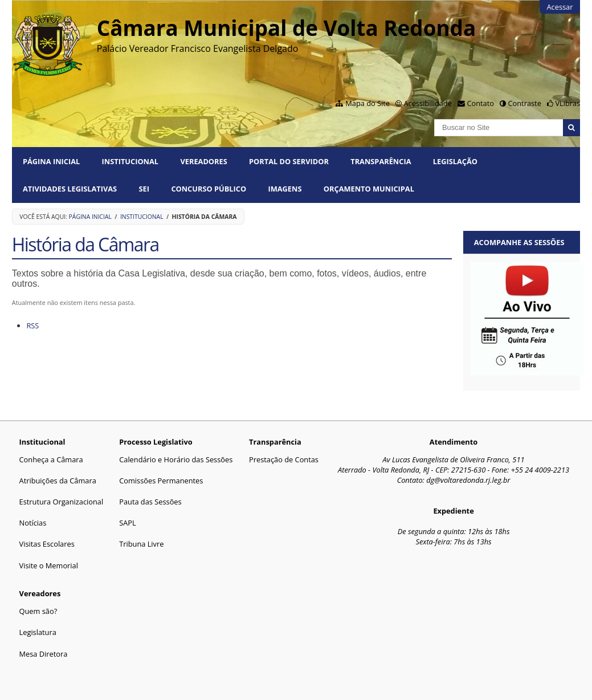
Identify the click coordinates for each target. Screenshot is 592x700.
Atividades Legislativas (70, 189)
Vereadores (203, 161)
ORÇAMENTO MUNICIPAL (369, 189)
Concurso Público (209, 189)
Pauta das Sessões (150, 502)
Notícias (33, 523)
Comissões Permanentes (161, 481)
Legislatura (38, 632)
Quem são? (38, 611)
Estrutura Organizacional (62, 502)
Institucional (130, 161)
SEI (144, 189)
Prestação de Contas (284, 459)
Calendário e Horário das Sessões (176, 459)
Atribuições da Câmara (58, 481)
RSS (32, 325)
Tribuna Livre (141, 544)
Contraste (525, 103)
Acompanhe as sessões (519, 242)
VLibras (567, 103)
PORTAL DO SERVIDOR (289, 161)
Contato (480, 103)
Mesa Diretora (44, 654)
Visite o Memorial (49, 565)
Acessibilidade (428, 103)
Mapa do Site (368, 103)
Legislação (455, 161)
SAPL (128, 523)
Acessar (560, 7)
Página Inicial (51, 161)
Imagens (285, 189)
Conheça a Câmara (51, 459)
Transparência (381, 161)
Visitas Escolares (47, 544)
